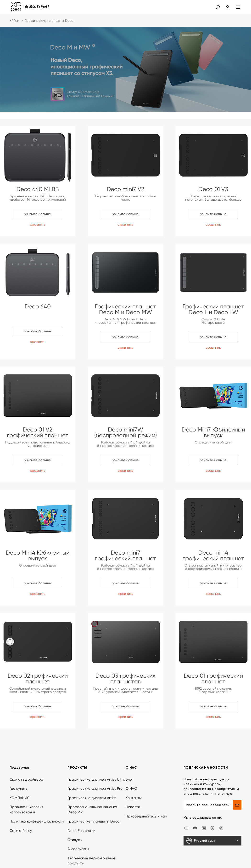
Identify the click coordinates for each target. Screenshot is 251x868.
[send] (237, 778)
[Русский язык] (212, 814)
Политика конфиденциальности (37, 794)
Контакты (134, 771)
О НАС (131, 762)
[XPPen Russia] (221, 801)
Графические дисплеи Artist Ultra (96, 752)
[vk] (204, 801)
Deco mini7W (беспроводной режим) (126, 432)
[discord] (195, 801)
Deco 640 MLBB (38, 189)
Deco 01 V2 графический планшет (38, 432)
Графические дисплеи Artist (92, 771)
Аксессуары (78, 822)
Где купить (19, 762)
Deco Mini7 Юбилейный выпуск (213, 432)
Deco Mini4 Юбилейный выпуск (38, 556)
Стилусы (75, 813)
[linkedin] (212, 801)
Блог (130, 752)
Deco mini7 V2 (126, 189)
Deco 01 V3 (213, 189)
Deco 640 (38, 306)
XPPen (14, 21)
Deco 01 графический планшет (213, 679)
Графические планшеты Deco (93, 794)
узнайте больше (38, 214)
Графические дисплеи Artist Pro (95, 762)
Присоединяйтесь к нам (146, 789)
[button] (218, 7)
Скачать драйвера (26, 752)
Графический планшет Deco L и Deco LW (213, 309)
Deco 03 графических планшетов (125, 679)
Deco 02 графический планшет (38, 679)
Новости (133, 780)
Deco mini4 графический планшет (213, 556)
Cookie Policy (21, 804)
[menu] (235, 7)
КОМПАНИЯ (19, 771)
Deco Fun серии (81, 804)
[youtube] (186, 801)
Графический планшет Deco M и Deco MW (125, 309)
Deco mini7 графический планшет (125, 556)
